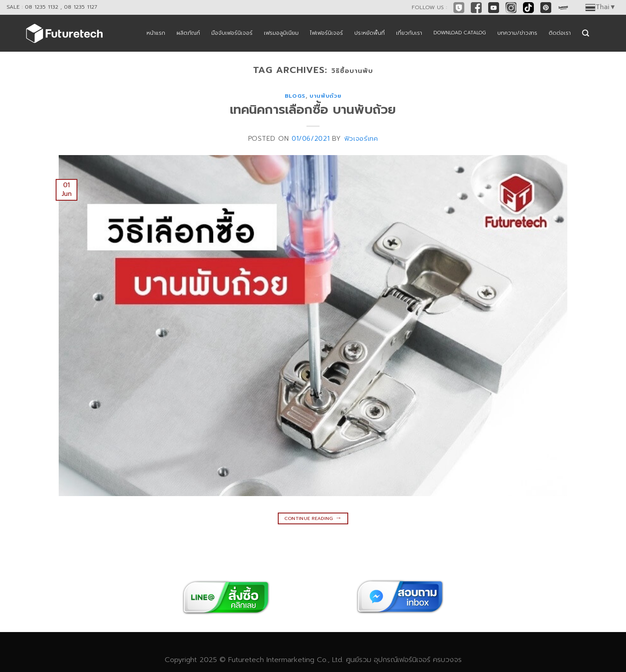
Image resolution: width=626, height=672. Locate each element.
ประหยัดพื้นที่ (370, 33)
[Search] (586, 33)
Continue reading (313, 518)
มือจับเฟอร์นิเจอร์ (232, 33)
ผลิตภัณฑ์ (188, 33)
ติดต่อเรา (560, 33)
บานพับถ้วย (325, 96)
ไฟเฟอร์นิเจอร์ (326, 33)
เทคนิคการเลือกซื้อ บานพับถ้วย (313, 110)
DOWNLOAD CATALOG (460, 33)
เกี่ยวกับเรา (409, 33)
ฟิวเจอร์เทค (361, 139)
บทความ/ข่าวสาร (517, 33)
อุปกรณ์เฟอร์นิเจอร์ (402, 660)
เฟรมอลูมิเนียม (281, 33)
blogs (295, 96)
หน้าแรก (156, 33)
